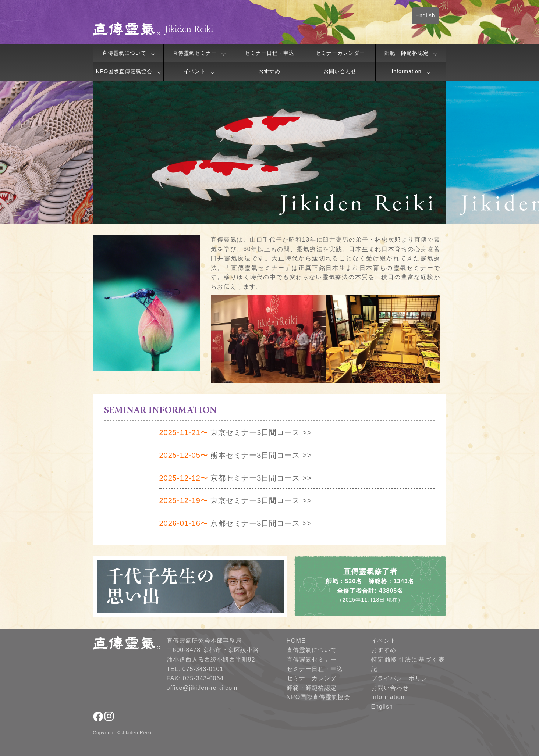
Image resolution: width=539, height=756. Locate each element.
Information (406, 71)
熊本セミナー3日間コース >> (236, 455)
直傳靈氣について (124, 53)
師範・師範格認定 (407, 53)
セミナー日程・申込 (269, 53)
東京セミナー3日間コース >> (236, 432)
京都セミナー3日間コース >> (236, 478)
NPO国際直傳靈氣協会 (124, 71)
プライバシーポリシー (403, 678)
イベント (195, 71)
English (425, 15)
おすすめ (269, 71)
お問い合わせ (340, 71)
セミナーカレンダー (340, 53)
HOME (296, 641)
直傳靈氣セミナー (195, 53)
